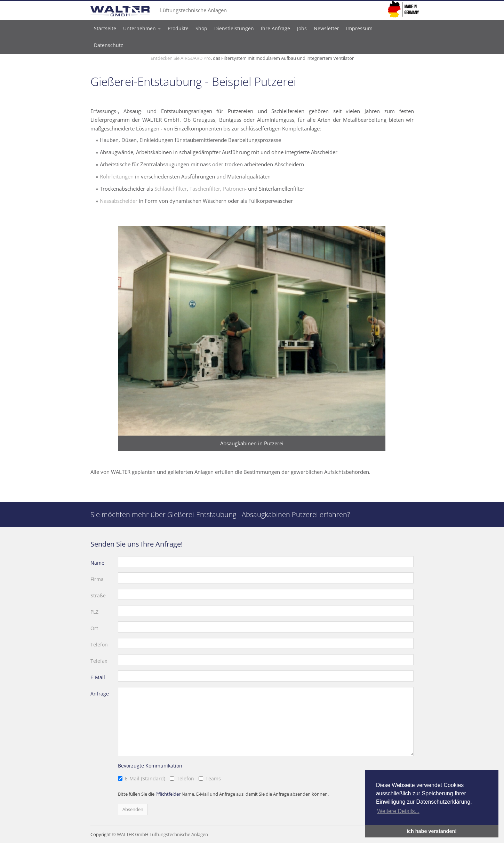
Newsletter (326, 28)
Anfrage (100, 694)
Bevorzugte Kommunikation (150, 766)
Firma (97, 579)
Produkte (178, 28)
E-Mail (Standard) (145, 778)
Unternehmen (142, 28)
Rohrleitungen (117, 176)
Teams (213, 778)
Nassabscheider (119, 201)
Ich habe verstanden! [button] (432, 831)
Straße (98, 595)
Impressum (359, 28)
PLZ (94, 612)
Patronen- (235, 189)
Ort (94, 628)
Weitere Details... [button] (398, 811)
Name (97, 563)
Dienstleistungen (234, 28)
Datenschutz (109, 45)
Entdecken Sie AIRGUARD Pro (181, 58)
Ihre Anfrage (275, 28)
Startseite (105, 28)
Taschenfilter (205, 189)
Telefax (99, 661)
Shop (201, 28)
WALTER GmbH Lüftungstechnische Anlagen (162, 834)
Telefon (99, 645)
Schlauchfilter (171, 189)
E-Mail (98, 677)
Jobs (302, 28)
